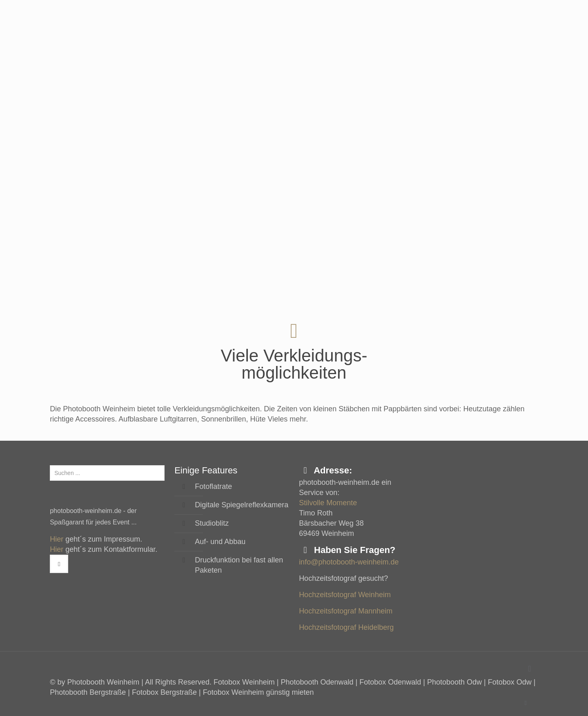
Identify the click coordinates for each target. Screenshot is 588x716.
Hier (57, 539)
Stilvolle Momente (328, 503)
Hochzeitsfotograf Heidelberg (346, 627)
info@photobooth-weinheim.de (349, 562)
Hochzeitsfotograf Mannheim (346, 611)
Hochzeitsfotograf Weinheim (345, 595)
